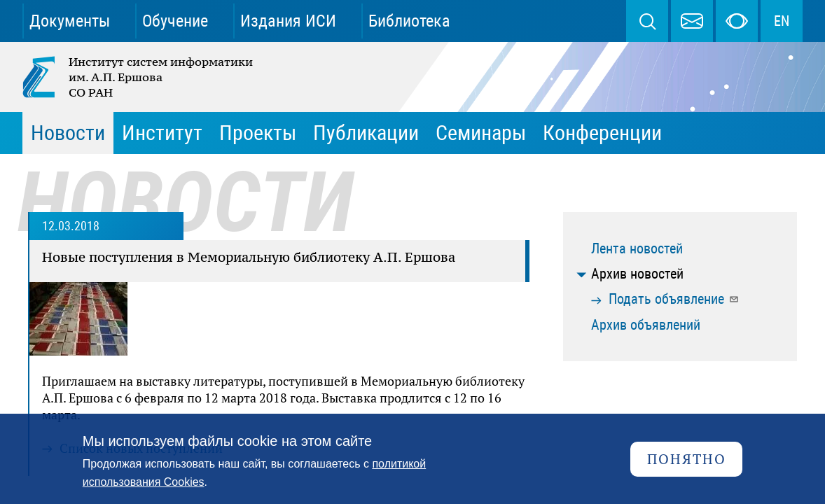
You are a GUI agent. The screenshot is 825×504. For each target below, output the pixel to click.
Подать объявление (674, 299)
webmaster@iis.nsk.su (692, 21)
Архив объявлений (646, 325)
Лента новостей (637, 248)
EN (782, 21)
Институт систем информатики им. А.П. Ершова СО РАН (139, 77)
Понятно (687, 459)
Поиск (647, 21)
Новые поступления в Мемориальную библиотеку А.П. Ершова (249, 257)
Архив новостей (637, 274)
